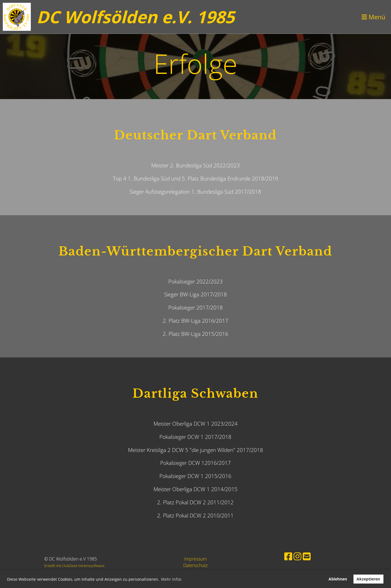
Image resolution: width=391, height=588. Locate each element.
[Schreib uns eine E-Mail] (307, 556)
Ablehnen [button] (338, 579)
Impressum (195, 559)
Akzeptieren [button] (368, 579)
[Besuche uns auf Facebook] (288, 556)
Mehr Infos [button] (171, 579)
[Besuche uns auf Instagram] (297, 556)
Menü (373, 17)
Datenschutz (195, 565)
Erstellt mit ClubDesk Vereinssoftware (74, 566)
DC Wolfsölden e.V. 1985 (135, 17)
